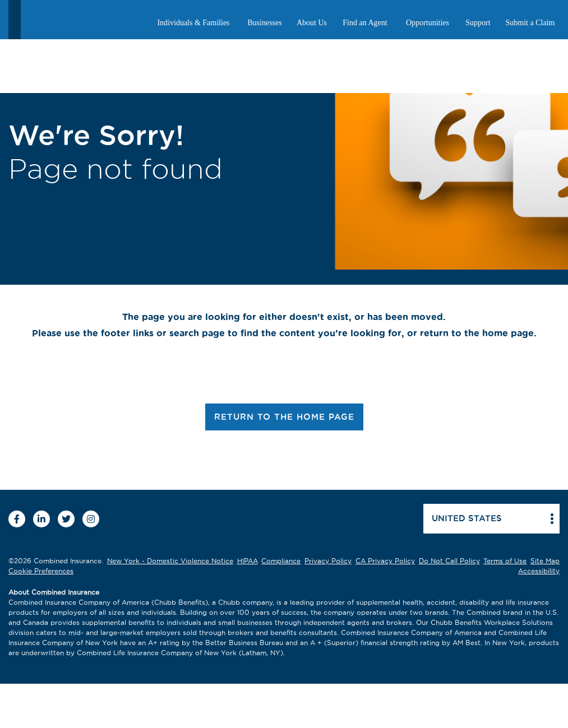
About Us (312, 23)
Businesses (264, 23)
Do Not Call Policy (449, 561)
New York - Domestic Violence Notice (170, 561)
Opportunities (428, 23)
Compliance (281, 561)
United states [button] (467, 518)
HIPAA (248, 561)
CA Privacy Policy (385, 561)
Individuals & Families (193, 23)
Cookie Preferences (41, 571)
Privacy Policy (328, 561)
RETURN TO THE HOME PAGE (284, 417)
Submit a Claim (530, 23)
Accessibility (539, 571)
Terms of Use (505, 561)
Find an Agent (365, 23)
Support (478, 23)
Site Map (545, 561)
